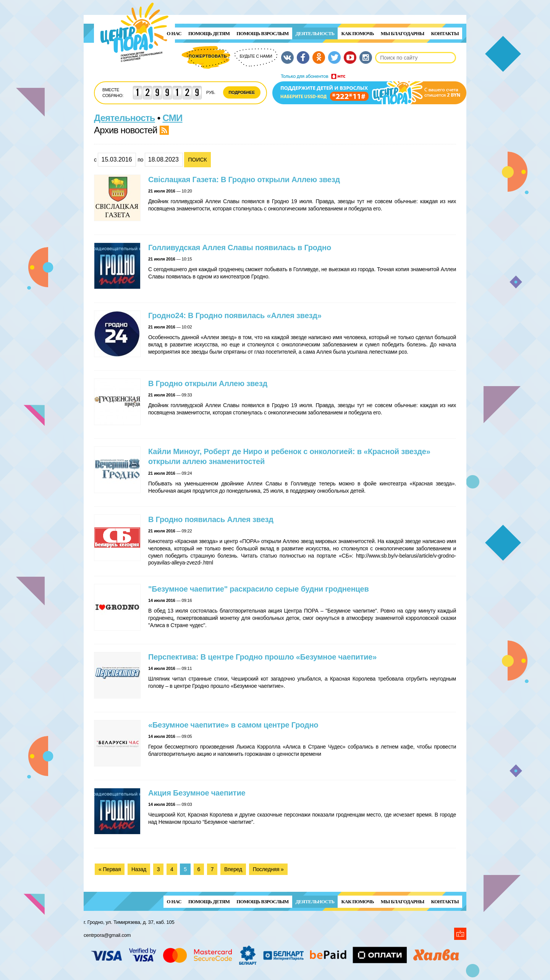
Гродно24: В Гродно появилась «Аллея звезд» (235, 315)
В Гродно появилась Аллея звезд (211, 519)
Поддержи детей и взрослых (369, 89)
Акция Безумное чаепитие (197, 793)
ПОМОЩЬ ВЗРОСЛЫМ (262, 33)
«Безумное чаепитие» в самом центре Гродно (233, 725)
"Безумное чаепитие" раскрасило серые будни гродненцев (259, 589)
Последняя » (268, 869)
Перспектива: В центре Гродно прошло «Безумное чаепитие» (262, 657)
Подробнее (242, 92)
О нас (174, 33)
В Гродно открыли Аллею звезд (208, 383)
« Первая (110, 869)
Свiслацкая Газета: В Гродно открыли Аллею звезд (244, 180)
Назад (139, 869)
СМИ (173, 118)
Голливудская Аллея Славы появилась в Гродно (240, 247)
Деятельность (315, 33)
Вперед (233, 869)
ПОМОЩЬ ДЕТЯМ (209, 33)
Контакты (445, 33)
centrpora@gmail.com (107, 935)
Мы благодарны (403, 33)
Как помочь (357, 33)
